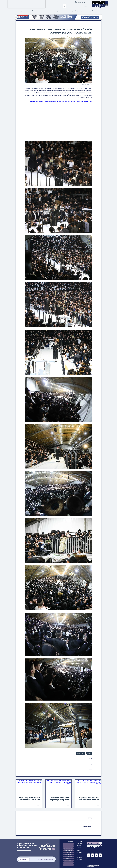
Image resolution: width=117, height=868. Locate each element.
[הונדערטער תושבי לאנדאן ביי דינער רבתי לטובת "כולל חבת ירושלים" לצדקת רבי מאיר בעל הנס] (88, 787)
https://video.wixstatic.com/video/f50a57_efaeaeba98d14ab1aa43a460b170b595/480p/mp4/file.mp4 (61, 102)
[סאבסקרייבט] (24, 859)
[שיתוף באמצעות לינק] (91, 764)
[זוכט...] (78, 6)
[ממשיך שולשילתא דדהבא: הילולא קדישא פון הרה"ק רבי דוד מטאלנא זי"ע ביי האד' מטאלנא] (59, 787)
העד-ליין (89, 753)
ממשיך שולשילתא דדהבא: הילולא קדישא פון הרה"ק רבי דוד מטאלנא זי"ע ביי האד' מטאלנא (60, 799)
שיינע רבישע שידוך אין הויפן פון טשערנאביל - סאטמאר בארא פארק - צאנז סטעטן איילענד (29, 799)
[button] (80, 859)
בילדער (90, 758)
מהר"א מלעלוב (81, 753)
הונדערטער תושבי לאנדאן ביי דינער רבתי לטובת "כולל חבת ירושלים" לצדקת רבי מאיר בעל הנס (89, 799)
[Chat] (89, 855)
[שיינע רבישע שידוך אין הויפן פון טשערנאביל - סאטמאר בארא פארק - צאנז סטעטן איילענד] (29, 787)
